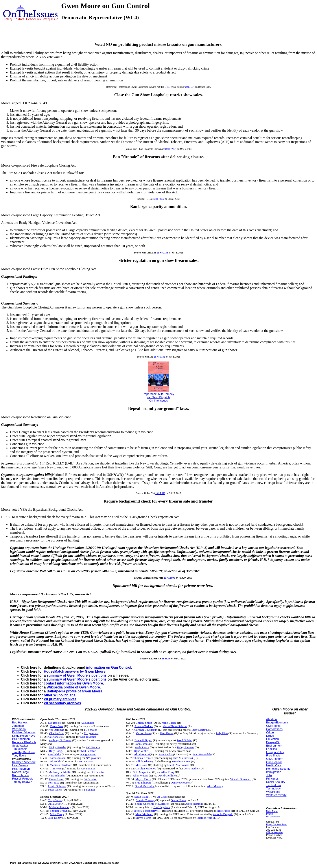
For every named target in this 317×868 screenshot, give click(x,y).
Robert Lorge (20, 772)
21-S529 (166, 659)
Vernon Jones (144, 733)
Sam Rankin (166, 754)
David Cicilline (167, 775)
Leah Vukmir (20, 765)
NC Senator (86, 761)
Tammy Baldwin (22, 782)
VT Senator (88, 790)
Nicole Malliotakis (178, 765)
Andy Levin (142, 747)
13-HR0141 (159, 357)
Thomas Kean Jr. (143, 758)
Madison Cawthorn (61, 765)
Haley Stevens (185, 747)
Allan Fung (168, 772)
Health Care (274, 765)
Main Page (272, 811)
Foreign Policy (275, 752)
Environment (274, 746)
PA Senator (90, 779)
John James (142, 744)
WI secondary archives (62, 703)
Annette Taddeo (144, 726)
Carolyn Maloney (146, 768)
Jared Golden (185, 740)
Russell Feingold (23, 779)
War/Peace (273, 792)
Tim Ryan (56, 768)
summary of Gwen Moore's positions (77, 675)
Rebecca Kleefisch (24, 742)
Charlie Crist (57, 733)
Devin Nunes (178, 800)
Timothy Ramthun (23, 752)
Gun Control (274, 762)
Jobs (269, 775)
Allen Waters (140, 775)
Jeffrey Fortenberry (145, 811)
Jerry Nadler (192, 768)
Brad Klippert (143, 783)
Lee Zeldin (55, 754)
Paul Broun (167, 733)
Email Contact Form (277, 824)
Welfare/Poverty (276, 795)
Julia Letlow (55, 804)
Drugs (270, 736)
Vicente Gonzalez (240, 779)
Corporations (274, 729)
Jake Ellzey (55, 818)
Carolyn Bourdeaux (146, 730)
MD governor (88, 737)
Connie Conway (145, 800)
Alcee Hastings (194, 804)
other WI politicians (60, 695)
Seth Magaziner (142, 772)
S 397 (168, 87)
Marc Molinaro (144, 814)
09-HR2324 (171, 149)
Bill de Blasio (143, 761)
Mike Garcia (169, 723)
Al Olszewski (142, 754)
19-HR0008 (169, 578)
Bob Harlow (19, 722)
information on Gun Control (109, 667)
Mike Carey (57, 814)
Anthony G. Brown (60, 740)
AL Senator (88, 723)
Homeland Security (278, 769)
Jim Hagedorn (162, 807)
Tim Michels (20, 749)
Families (271, 749)
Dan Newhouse (180, 783)
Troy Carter (55, 800)
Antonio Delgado (223, 814)
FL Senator (90, 730)
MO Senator (93, 747)
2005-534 (190, 87)
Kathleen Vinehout (24, 732)
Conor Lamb (57, 779)
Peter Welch (55, 790)
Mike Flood (223, 811)
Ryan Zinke (141, 751)
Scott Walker (20, 746)
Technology (273, 788)
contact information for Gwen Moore (73, 683)
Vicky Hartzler (58, 747)
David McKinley (145, 786)
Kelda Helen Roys (24, 736)
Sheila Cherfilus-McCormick (152, 804)
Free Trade (273, 755)
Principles (272, 779)
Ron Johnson (21, 775)
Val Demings (57, 730)
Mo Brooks (55, 723)
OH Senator (88, 768)
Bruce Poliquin (143, 740)
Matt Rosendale (202, 754)
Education (273, 739)
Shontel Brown (59, 811)
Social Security (276, 782)
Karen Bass (56, 726)
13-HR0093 (159, 199)
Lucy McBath (200, 730)
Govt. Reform (275, 759)
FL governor (91, 733)
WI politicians (273, 817)
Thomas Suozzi (57, 758)
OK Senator (98, 772)
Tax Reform (273, 785)
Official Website (274, 832)
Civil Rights (273, 726)
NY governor (88, 754)
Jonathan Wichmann (19, 727)
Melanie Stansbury (60, 807)
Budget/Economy (277, 722)
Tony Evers (19, 755)
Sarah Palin (141, 797)
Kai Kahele (54, 737)
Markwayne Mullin (60, 772)
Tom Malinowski (183, 758)
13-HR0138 (162, 253)
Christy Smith (144, 723)
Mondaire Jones (181, 761)
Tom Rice (53, 783)
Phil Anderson (21, 739)
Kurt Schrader (57, 775)
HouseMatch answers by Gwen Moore (75, 671)
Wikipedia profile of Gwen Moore (73, 687)
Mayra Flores (143, 779)
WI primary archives (60, 699)
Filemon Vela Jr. (206, 818)
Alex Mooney (215, 786)
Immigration (274, 772)
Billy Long (55, 751)
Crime (270, 732)
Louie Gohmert (57, 786)
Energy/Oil (273, 742)
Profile (270, 814)
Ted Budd (54, 761)
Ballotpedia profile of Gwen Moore (75, 691)
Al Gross (162, 797)
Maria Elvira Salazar (175, 726)
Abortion (271, 719)
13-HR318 (160, 493)
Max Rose (141, 765)
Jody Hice (222, 733)
